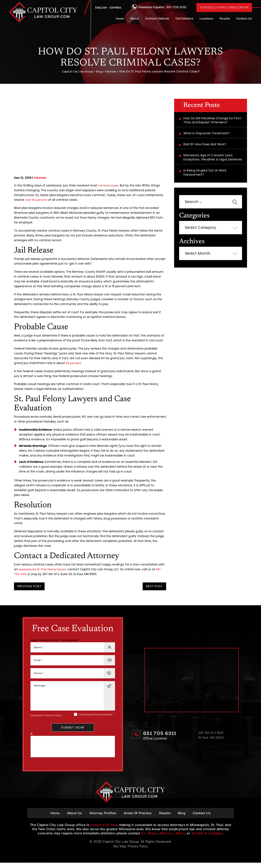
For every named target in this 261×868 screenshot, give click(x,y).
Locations (206, 18)
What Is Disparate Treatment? (207, 134)
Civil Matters (185, 18)
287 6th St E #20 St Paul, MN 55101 (211, 737)
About (135, 18)
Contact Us (244, 18)
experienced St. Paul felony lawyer (43, 569)
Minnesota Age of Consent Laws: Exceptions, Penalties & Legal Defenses (213, 158)
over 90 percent (37, 200)
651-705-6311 (176, 7)
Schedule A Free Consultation (224, 7)
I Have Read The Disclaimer (96, 718)
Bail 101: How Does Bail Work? (206, 145)
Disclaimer (37, 719)
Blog (183, 818)
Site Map (119, 851)
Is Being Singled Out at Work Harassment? (205, 174)
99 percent (74, 363)
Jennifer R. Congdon (208, 838)
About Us (72, 818)
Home (120, 18)
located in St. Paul (104, 830)
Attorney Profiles (102, 818)
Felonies (40, 178)
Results (225, 18)
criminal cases (109, 186)
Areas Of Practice (138, 818)
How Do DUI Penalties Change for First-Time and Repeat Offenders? (214, 121)
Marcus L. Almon (172, 838)
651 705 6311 (161, 735)
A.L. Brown (148, 838)
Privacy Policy (54, 719)
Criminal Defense (157, 18)
